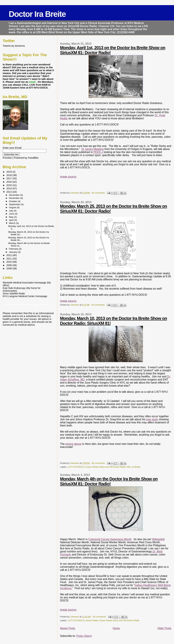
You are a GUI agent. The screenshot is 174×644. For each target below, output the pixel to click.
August (13, 207)
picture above (73, 444)
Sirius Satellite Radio (14, 293)
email (33, 82)
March (12, 223)
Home (116, 628)
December (15, 195)
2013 (10, 192)
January (13, 252)
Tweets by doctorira (14, 46)
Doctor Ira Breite (37, 14)
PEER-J (98, 152)
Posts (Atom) (84, 636)
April (12, 220)
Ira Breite (136, 467)
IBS (129, 467)
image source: (68, 177)
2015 (10, 185)
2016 (10, 182)
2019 (10, 172)
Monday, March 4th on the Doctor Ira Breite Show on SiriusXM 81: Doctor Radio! (109, 481)
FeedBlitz (33, 158)
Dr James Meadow (93, 149)
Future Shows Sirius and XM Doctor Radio (106, 467)
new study (152, 419)
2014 (10, 188)
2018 (10, 175)
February (14, 249)
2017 (10, 178)
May (11, 217)
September (15, 204)
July (11, 211)
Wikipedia (158, 539)
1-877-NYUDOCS (76, 467)
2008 (10, 268)
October (13, 201)
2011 (10, 259)
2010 (10, 262)
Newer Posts (68, 628)
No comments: (99, 193)
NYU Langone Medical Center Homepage (25, 296)
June (12, 214)
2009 (10, 265)
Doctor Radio (92, 621)
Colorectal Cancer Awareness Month (110, 539)
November (15, 198)
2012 (10, 255)
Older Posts (164, 628)
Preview (7, 158)
